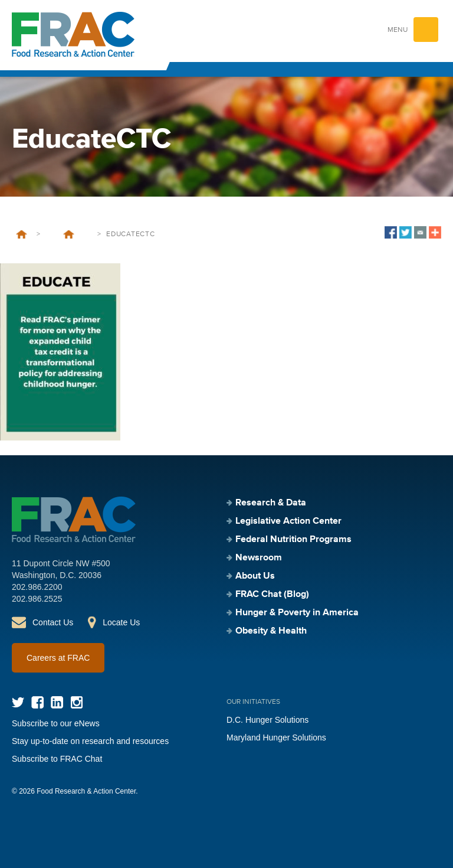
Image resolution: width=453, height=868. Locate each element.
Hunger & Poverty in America (297, 613)
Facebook (37, 702)
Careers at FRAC (58, 658)
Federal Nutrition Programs (293, 540)
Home (22, 234)
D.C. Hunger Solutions (267, 720)
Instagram (76, 702)
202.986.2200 (37, 587)
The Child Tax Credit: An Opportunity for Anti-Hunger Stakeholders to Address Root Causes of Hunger (69, 234)
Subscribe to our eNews (56, 723)
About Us (255, 576)
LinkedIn (57, 702)
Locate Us (121, 622)
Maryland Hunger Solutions (276, 738)
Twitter (18, 702)
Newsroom (259, 558)
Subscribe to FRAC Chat (57, 759)
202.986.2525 (37, 599)
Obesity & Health (271, 631)
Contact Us (53, 622)
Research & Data (271, 503)
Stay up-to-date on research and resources (90, 741)
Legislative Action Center (288, 521)
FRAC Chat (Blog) (272, 595)
